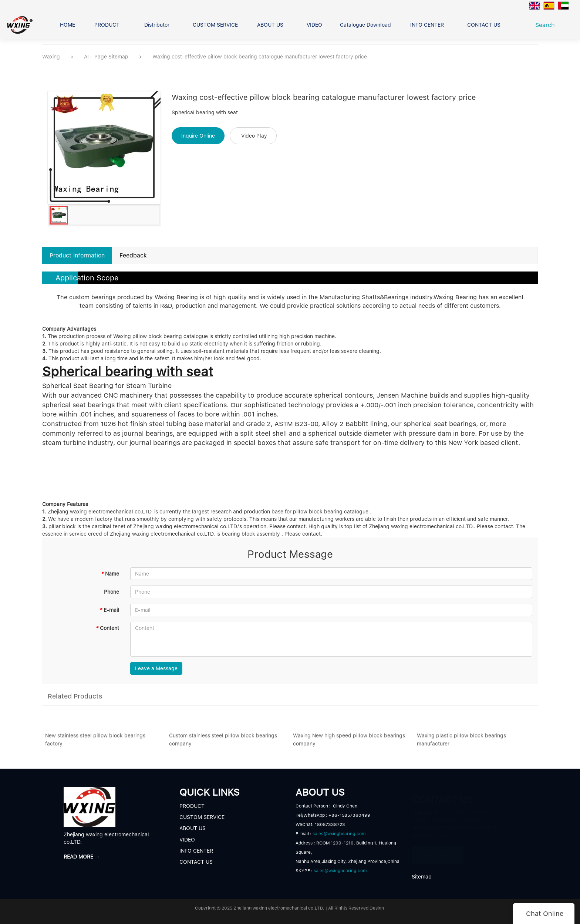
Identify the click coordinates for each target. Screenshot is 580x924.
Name (110, 574)
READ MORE (438, 852)
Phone (112, 592)
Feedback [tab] (133, 255)
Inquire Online (198, 136)
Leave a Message (156, 668)
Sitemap (422, 877)
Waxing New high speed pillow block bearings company (349, 742)
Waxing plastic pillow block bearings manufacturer (461, 742)
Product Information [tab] (77, 255)
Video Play (254, 136)
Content (107, 628)
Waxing (51, 57)
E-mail (109, 610)
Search (547, 25)
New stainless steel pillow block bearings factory (95, 742)
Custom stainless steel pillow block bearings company (223, 742)
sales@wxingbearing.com (339, 834)
